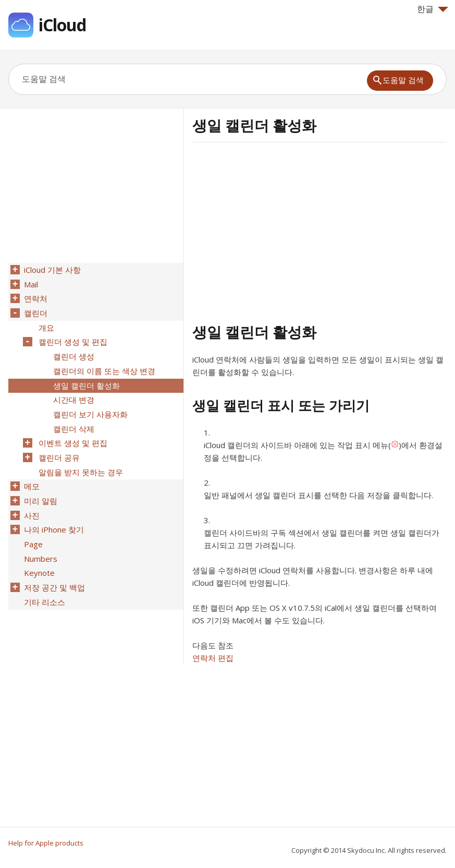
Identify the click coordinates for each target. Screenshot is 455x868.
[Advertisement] (280, 231)
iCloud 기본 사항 (51, 270)
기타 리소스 (44, 582)
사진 (31, 500)
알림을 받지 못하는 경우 (80, 460)
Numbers (40, 541)
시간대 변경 (73, 392)
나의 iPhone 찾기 (53, 514)
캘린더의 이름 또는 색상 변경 (103, 365)
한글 (433, 9)
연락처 (35, 297)
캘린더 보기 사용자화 (89, 405)
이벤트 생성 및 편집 (72, 432)
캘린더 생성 (73, 351)
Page (32, 527)
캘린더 (35, 310)
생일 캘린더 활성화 (85, 378)
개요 (45, 324)
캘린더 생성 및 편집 (72, 337)
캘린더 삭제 (73, 419)
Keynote (38, 554)
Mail (30, 283)
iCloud (62, 25)
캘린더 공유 (58, 446)
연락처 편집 (213, 658)
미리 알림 (40, 487)
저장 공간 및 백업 (53, 568)
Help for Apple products (46, 843)
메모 (31, 473)
